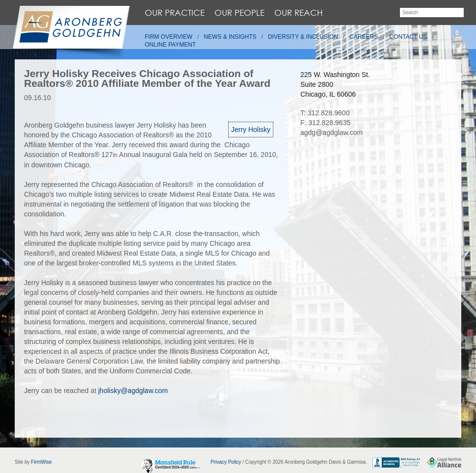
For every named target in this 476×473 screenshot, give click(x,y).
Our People (239, 13)
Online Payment (170, 45)
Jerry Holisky (251, 130)
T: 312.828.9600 (325, 113)
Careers (364, 37)
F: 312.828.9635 (325, 123)
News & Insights (230, 37)
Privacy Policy (226, 462)
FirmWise (41, 462)
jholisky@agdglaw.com (133, 391)
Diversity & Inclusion (303, 37)
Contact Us (409, 37)
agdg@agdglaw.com (331, 132)
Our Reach (299, 13)
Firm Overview (169, 37)
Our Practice (175, 13)
